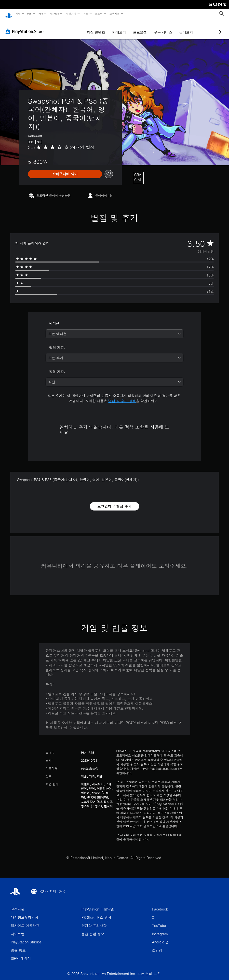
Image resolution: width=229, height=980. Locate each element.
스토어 (99, 14)
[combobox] (114, 329)
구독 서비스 (137, 28)
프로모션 (114, 28)
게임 (18, 14)
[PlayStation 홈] (9, 14)
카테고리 (93, 28)
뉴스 (86, 14)
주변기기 (71, 14)
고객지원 (115, 14)
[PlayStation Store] (26, 27)
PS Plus (54, 14)
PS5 (30, 14)
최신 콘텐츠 (70, 28)
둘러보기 (160, 28)
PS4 (41, 14)
